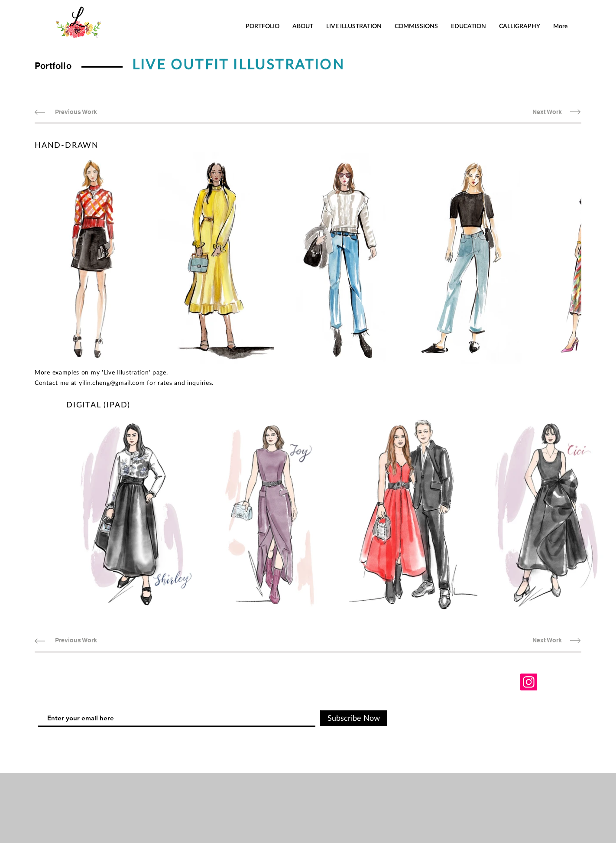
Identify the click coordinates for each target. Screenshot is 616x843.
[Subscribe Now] (354, 718)
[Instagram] (529, 682)
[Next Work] (547, 112)
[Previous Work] (76, 112)
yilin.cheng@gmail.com (112, 382)
